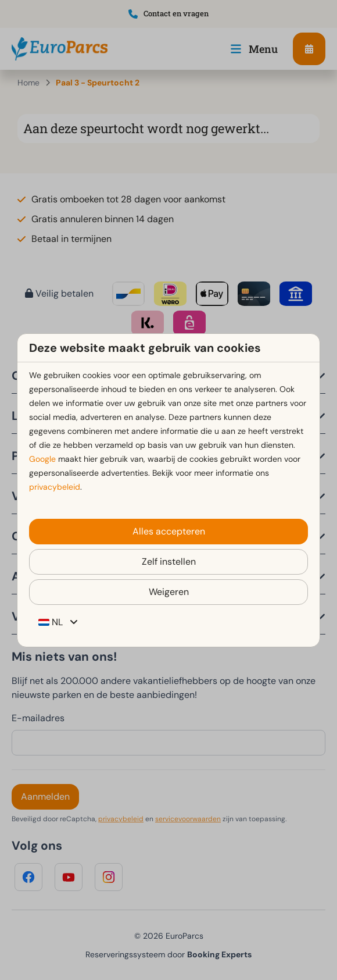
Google (42, 459)
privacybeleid (55, 487)
